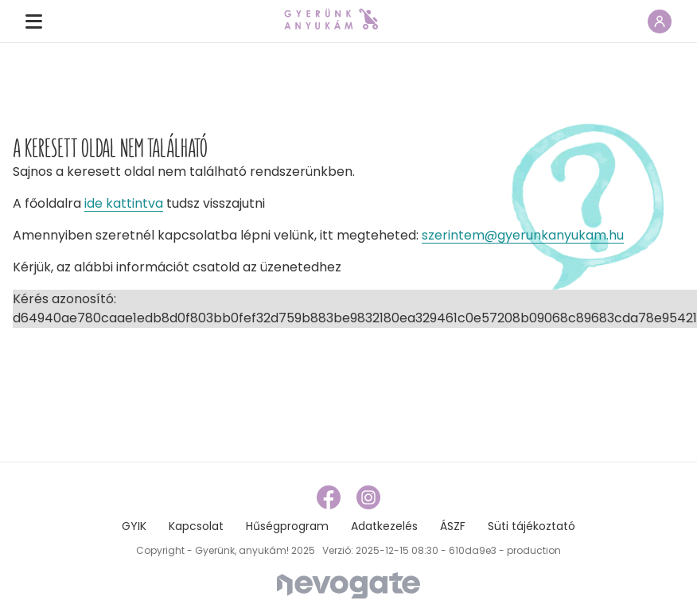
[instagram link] (368, 497)
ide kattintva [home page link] (124, 203)
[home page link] (331, 19)
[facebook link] (330, 497)
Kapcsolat (196, 526)
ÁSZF (453, 526)
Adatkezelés (384, 526)
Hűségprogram (287, 526)
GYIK (134, 526)
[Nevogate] (348, 585)
